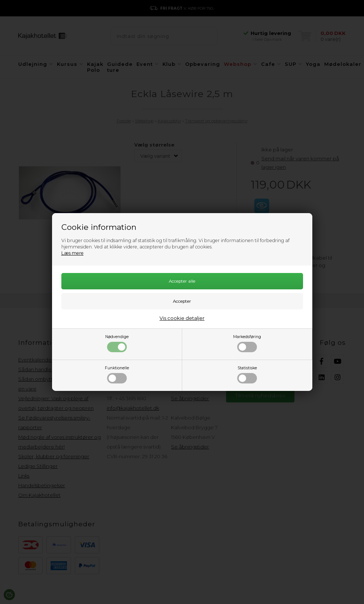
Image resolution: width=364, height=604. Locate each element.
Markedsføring (247, 343)
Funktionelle (117, 375)
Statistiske (247, 375)
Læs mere (73, 253)
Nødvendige (117, 343)
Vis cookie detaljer (182, 318)
